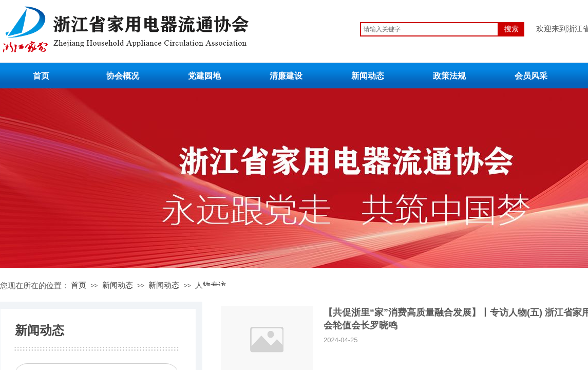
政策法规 (449, 76)
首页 (41, 76)
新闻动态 (368, 76)
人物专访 (211, 285)
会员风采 (531, 76)
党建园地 (204, 76)
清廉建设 (286, 76)
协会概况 (123, 76)
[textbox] (429, 29)
